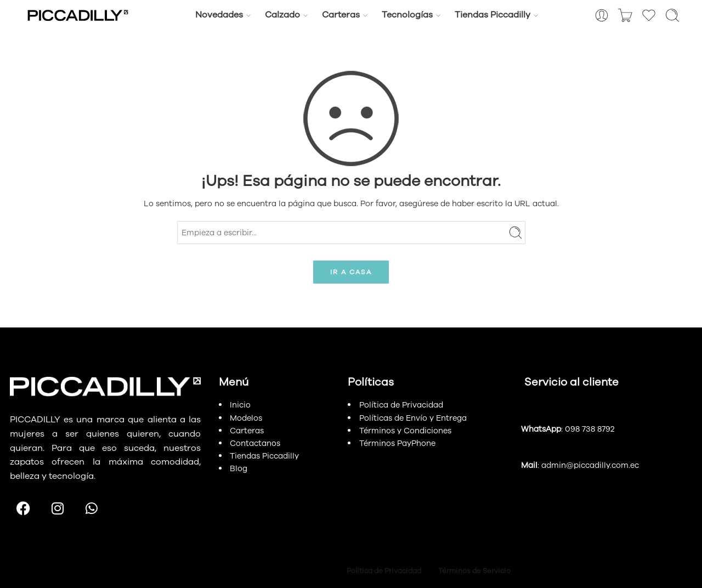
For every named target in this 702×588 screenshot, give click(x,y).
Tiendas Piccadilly (492, 15)
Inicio (240, 405)
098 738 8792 (590, 429)
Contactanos (255, 443)
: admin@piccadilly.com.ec (580, 465)
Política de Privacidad (401, 405)
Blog (239, 468)
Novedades (219, 15)
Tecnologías (407, 15)
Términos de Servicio (475, 571)
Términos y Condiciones (405, 431)
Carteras (341, 15)
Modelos (246, 418)
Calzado (282, 15)
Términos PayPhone (397, 443)
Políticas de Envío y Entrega (413, 418)
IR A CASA (351, 272)
